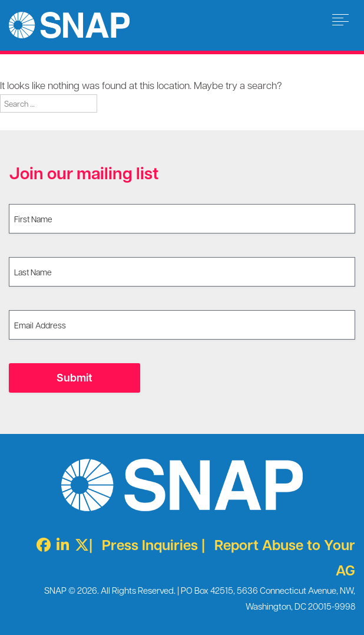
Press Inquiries (150, 544)
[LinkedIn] (60, 544)
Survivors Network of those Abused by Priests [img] (69, 25)
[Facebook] (41, 544)
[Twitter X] (79, 544)
